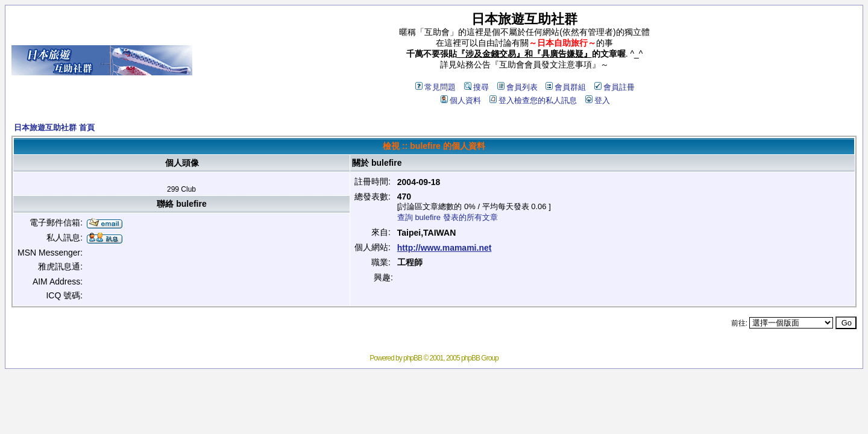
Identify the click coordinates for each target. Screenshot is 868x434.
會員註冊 (615, 87)
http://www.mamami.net (445, 248)
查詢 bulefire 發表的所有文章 (448, 217)
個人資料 (461, 100)
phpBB (413, 358)
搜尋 (476, 87)
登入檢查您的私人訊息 (533, 100)
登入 (598, 100)
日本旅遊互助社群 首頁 (54, 127)
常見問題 (436, 87)
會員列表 (517, 87)
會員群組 (566, 87)
